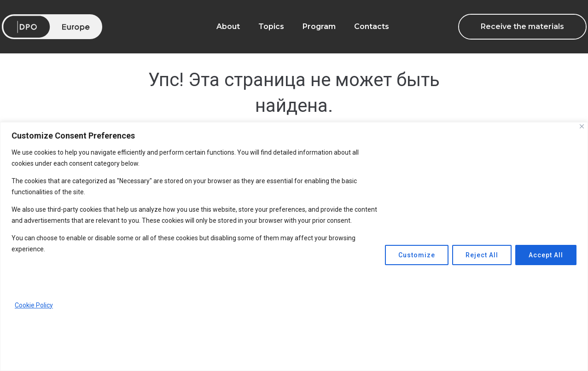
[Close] (582, 126)
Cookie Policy (34, 305)
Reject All (482, 255)
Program (319, 26)
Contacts (372, 26)
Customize (417, 255)
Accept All (546, 255)
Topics (271, 26)
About (228, 26)
